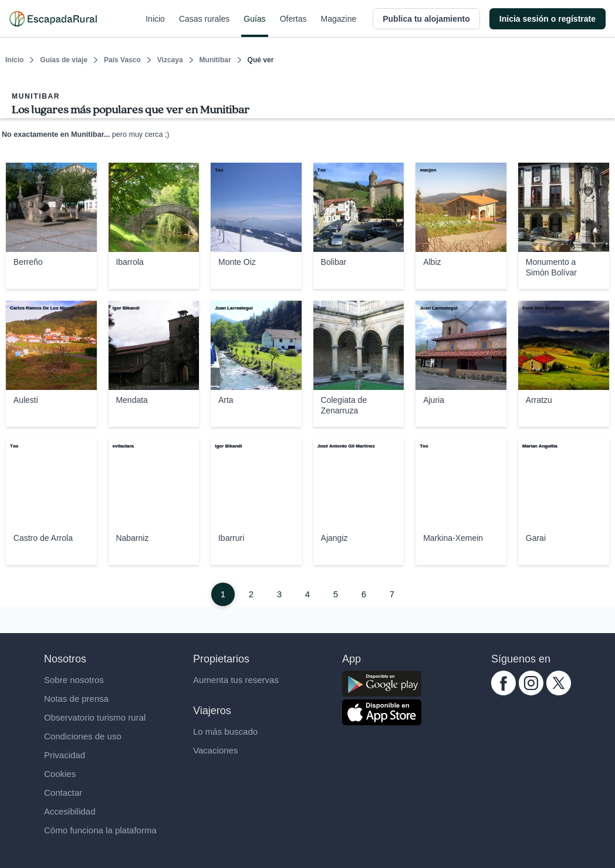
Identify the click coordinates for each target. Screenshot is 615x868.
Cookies (60, 774)
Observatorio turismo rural (95, 717)
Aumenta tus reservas (236, 680)
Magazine (339, 26)
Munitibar (215, 60)
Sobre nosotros (74, 680)
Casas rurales (204, 26)
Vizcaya (170, 60)
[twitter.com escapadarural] (559, 692)
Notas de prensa (76, 699)
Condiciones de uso (83, 736)
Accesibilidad (70, 811)
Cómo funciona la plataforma (100, 830)
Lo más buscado (225, 731)
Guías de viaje (64, 60)
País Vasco (122, 60)
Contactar (63, 793)
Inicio (155, 26)
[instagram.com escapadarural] (531, 692)
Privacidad (65, 755)
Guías (254, 26)
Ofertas (293, 26)
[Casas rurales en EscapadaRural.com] (53, 19)
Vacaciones (215, 750)
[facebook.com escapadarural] (504, 692)
